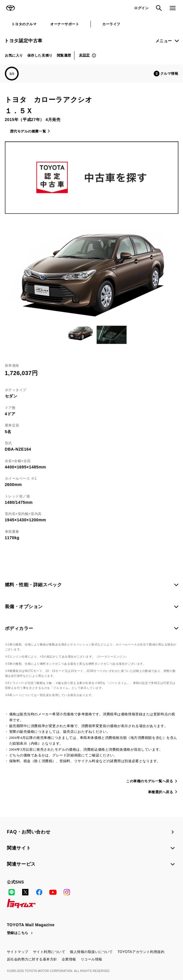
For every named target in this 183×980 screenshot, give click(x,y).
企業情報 (69, 959)
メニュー (164, 41)
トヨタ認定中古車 (23, 41)
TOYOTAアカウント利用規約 (141, 952)
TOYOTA (10, 8)
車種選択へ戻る (161, 792)
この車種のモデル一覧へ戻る (150, 781)
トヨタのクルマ (24, 24)
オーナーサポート (65, 24)
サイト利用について (49, 952)
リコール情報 (91, 959)
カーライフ (111, 24)
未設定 (84, 55)
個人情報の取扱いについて (91, 952)
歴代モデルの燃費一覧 (28, 131)
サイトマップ (18, 952)
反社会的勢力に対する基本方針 (32, 959)
